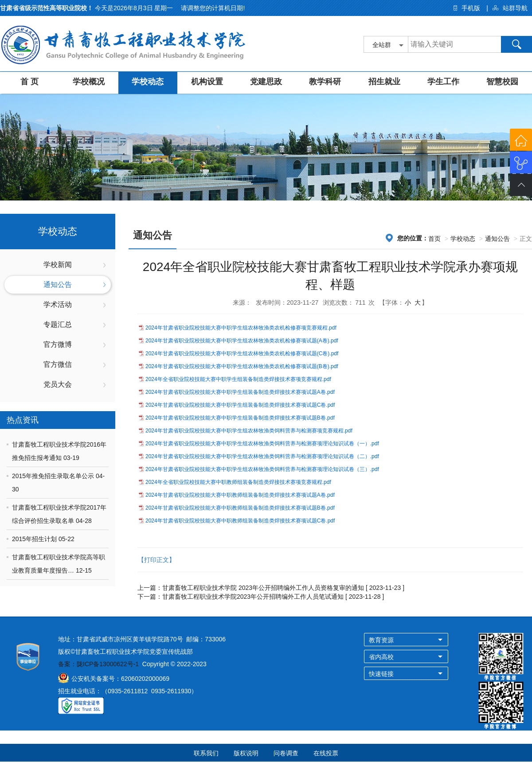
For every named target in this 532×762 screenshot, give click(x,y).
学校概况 (89, 82)
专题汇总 (58, 324)
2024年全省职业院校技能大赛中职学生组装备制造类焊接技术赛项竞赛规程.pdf (238, 379)
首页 (434, 239)
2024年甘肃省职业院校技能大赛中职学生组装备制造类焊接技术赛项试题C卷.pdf (240, 405)
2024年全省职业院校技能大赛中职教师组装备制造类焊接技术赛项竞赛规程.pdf (238, 482)
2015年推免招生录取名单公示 (54, 476)
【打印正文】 (156, 560)
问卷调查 (286, 753)
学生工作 (443, 82)
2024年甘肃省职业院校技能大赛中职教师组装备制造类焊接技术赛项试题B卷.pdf (240, 508)
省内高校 (381, 657)
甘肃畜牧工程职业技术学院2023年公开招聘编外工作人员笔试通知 (253, 597)
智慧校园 (502, 82)
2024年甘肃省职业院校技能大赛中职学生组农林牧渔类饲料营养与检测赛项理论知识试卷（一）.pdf (262, 444)
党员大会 (58, 384)
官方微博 (58, 344)
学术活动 (58, 304)
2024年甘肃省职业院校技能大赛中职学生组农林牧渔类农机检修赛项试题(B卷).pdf (242, 366)
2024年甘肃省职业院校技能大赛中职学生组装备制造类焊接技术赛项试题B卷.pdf (240, 418)
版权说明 (246, 753)
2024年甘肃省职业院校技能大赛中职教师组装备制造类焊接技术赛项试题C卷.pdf (240, 521)
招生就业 (384, 82)
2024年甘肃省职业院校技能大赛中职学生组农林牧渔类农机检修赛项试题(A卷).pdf (242, 341)
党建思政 (266, 82)
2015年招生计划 (35, 539)
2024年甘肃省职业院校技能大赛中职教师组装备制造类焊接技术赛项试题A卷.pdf (240, 495)
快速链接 (381, 674)
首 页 (29, 82)
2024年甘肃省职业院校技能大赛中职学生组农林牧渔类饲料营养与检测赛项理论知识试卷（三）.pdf (262, 469)
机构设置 (207, 82)
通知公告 (58, 285)
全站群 (382, 45)
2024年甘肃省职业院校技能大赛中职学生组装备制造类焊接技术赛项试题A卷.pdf (240, 392)
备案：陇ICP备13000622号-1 (98, 664)
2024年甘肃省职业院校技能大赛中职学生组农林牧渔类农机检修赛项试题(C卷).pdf (242, 354)
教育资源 (381, 640)
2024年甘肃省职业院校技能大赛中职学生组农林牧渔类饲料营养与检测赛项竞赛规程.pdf (249, 431)
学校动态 (148, 82)
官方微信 (58, 364)
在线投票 (326, 753)
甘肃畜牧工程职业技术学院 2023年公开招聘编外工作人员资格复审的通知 (263, 588)
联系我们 (206, 753)
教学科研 (325, 82)
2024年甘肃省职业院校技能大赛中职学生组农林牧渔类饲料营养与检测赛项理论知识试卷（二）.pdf (262, 456)
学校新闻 (58, 265)
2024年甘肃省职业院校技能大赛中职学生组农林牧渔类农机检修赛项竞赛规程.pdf (241, 328)
